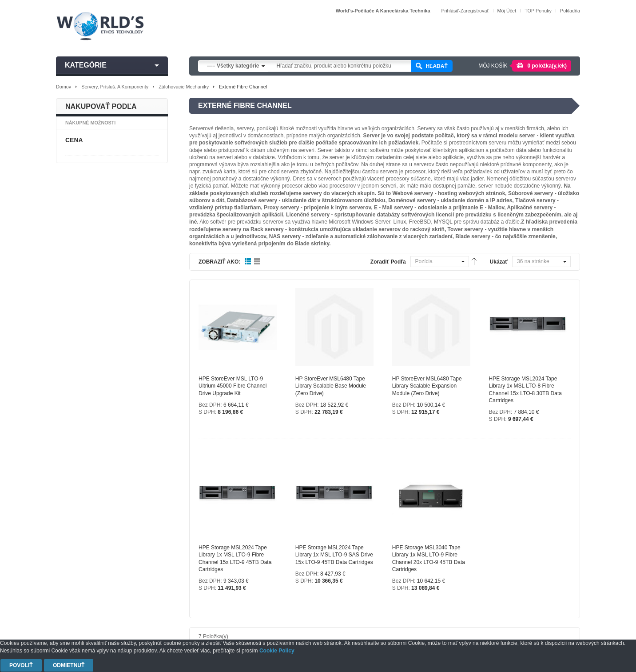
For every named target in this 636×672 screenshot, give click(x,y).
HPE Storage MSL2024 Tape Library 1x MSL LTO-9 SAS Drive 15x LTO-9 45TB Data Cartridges (334, 555)
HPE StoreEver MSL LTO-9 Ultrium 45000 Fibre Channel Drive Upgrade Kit (233, 386)
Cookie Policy (277, 651)
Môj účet (507, 11)
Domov (64, 87)
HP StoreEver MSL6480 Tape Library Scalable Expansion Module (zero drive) (427, 386)
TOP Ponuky (538, 11)
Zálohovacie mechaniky (184, 87)
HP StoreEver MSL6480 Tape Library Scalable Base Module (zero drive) (331, 386)
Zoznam (257, 262)
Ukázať (499, 262)
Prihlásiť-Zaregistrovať (465, 11)
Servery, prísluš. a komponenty (115, 87)
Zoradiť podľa (388, 262)
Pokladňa (570, 11)
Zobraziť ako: (219, 262)
